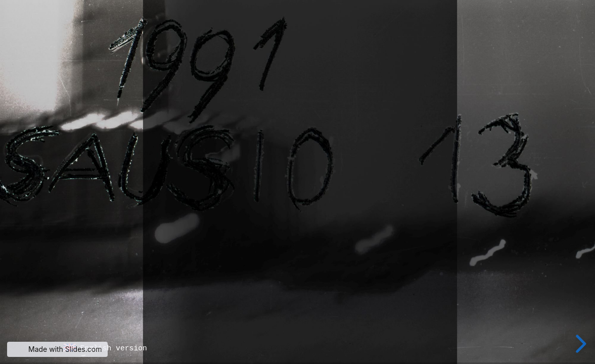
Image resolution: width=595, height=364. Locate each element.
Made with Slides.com (65, 349)
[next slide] (579, 344)
